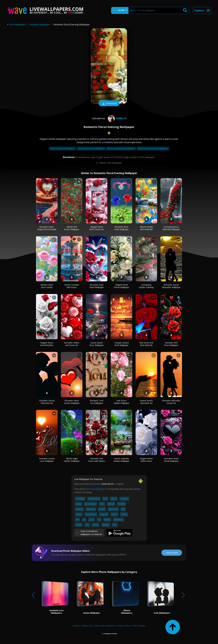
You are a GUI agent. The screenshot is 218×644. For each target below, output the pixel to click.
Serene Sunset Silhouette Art (146, 402)
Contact (76, 626)
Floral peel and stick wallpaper (91, 149)
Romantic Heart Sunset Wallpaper (72, 402)
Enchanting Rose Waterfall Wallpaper (171, 228)
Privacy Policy (123, 626)
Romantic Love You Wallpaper (97, 402)
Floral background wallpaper (63, 149)
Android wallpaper (95, 489)
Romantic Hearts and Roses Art (72, 344)
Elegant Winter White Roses (146, 460)
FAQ (134, 626)
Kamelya (117, 118)
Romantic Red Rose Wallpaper (171, 344)
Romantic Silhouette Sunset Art (171, 402)
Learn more (172, 553)
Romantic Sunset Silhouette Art (47, 402)
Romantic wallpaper (40, 25)
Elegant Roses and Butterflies (47, 344)
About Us (87, 626)
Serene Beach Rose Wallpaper (97, 344)
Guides (142, 626)
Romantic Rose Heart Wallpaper (122, 228)
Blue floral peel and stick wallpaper (153, 149)
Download (109, 104)
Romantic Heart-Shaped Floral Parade (47, 228)
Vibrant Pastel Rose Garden (47, 286)
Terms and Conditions (104, 626)
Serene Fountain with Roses (72, 286)
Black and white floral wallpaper (121, 149)
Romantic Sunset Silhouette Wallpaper (171, 286)
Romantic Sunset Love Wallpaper (47, 460)
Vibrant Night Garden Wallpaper (72, 460)
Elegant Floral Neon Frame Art (97, 228)
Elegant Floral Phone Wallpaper (122, 286)
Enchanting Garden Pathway (146, 286)
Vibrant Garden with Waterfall (146, 228)
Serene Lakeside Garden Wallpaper (121, 460)
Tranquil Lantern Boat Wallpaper (122, 344)
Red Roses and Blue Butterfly (146, 344)
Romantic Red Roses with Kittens (97, 460)
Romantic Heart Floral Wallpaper (171, 460)
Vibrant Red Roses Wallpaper (72, 228)
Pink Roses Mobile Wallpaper (122, 402)
